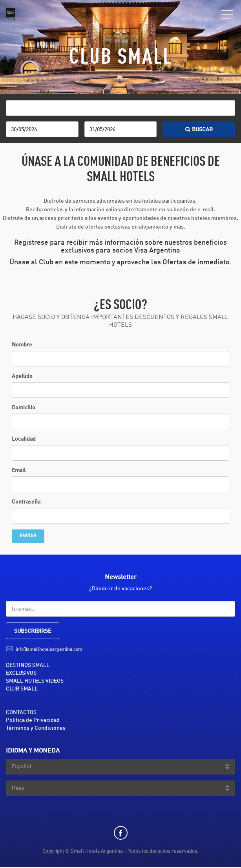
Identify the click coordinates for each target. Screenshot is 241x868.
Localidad (24, 439)
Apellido (22, 376)
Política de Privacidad (33, 720)
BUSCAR (199, 130)
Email (19, 471)
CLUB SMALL (22, 689)
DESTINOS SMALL (28, 665)
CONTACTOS (21, 712)
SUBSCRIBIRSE (33, 631)
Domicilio (24, 408)
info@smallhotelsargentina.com (49, 650)
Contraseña (26, 502)
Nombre (22, 345)
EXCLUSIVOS (21, 673)
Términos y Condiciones (36, 728)
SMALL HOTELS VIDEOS (35, 681)
